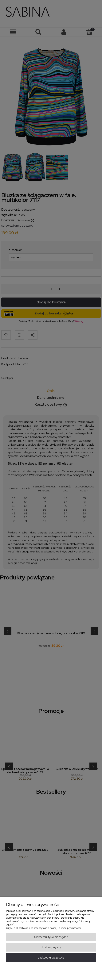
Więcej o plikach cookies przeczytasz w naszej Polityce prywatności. (44, 928)
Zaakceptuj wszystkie (51, 958)
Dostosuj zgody (51, 947)
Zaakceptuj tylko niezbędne (51, 937)
